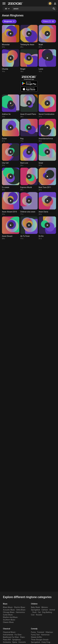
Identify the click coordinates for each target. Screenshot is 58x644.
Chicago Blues (9, 612)
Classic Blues (8, 622)
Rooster (39, 615)
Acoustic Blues (9, 610)
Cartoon (45, 610)
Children (34, 604)
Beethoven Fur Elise (11, 637)
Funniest (41, 632)
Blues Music (8, 607)
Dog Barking (47, 612)
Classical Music (9, 632)
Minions (45, 607)
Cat (39, 612)
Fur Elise (18, 635)
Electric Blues (20, 607)
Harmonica (20, 612)
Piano (22, 637)
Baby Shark (35, 607)
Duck (34, 612)
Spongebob (36, 610)
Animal (52, 610)
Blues (5, 604)
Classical (7, 629)
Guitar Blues (8, 615)
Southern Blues (9, 620)
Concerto (22, 642)
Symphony (16, 640)
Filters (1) (49, 21)
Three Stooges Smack (40, 640)
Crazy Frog (46, 642)
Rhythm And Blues (10, 617)
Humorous (45, 635)
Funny (33, 632)
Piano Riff (7, 640)
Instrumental (8, 635)
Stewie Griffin (36, 637)
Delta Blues (21, 610)
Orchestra (7, 642)
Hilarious (49, 632)
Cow (33, 615)
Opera (15, 642)
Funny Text (35, 635)
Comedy (34, 629)
